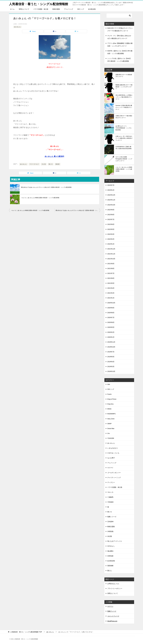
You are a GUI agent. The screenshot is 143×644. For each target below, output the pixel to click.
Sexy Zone (111, 419)
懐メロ (110, 512)
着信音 (58, 164)
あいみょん (17, 27)
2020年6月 (111, 322)
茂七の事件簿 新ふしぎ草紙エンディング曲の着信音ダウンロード (124, 97)
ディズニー (111, 482)
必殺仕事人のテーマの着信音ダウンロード (124, 76)
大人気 (44, 164)
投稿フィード (112, 611)
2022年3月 (111, 234)
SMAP (110, 424)
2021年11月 (111, 254)
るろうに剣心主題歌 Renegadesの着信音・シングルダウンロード (124, 159)
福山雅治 (110, 551)
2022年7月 (111, 219)
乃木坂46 (110, 502)
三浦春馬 (110, 497)
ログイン (110, 606)
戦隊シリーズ (112, 517)
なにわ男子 (111, 458)
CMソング (81, 9)
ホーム (12, 9)
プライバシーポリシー (115, 589)
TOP (26, 632)
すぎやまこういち (113, 453)
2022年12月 (111, 195)
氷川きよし (111, 546)
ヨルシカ (110, 492)
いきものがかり (113, 448)
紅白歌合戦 (92, 9)
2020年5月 (111, 327)
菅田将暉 (110, 566)
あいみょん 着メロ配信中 (54, 156)
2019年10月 (111, 347)
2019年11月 (111, 342)
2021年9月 (111, 264)
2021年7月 (111, 273)
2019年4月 (111, 362)
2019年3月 (111, 367)
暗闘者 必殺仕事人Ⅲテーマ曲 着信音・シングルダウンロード (124, 87)
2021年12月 (111, 249)
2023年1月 (111, 190)
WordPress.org (112, 621)
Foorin (110, 394)
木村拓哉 (110, 531)
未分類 (110, 536)
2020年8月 (111, 313)
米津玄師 (110, 556)
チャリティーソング (114, 478)
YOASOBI (111, 438)
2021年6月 (111, 278)
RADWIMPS (111, 414)
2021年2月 (111, 293)
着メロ (51, 164)
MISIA (109, 409)
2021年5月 (111, 283)
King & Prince (112, 399)
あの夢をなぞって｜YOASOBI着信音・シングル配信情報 (123, 128)
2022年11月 (111, 200)
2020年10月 (111, 303)
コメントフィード (113, 616)
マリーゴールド (34, 164)
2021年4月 (111, 288)
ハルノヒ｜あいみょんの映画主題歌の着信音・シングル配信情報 (40, 198)
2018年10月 (111, 371)
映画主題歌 (56, 9)
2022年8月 (111, 215)
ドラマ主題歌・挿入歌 (41, 9)
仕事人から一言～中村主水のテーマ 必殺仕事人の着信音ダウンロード (124, 138)
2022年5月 (111, 229)
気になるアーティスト (115, 541)
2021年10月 (111, 259)
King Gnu (110, 404)
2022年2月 (111, 239)
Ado (109, 384)
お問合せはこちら (113, 584)
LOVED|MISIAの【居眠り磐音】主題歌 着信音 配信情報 (124, 148)
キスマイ (110, 468)
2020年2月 (111, 332)
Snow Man (111, 428)
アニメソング (69, 9)
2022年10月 (111, 205)
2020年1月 (111, 337)
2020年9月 (111, 308)
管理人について (24, 9)
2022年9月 (111, 210)
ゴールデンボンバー (114, 473)
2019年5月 (111, 357)
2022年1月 (111, 244)
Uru (109, 433)
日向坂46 (110, 522)
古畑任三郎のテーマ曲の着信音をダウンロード (124, 117)
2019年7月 (111, 352)
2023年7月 (111, 185)
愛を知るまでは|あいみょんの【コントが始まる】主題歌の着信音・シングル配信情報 (46, 187)
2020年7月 (111, 317)
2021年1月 (111, 298)
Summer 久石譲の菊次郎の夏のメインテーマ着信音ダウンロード (124, 107)
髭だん (110, 571)
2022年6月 (111, 224)
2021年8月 (111, 268)
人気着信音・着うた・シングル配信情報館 (40, 4)
